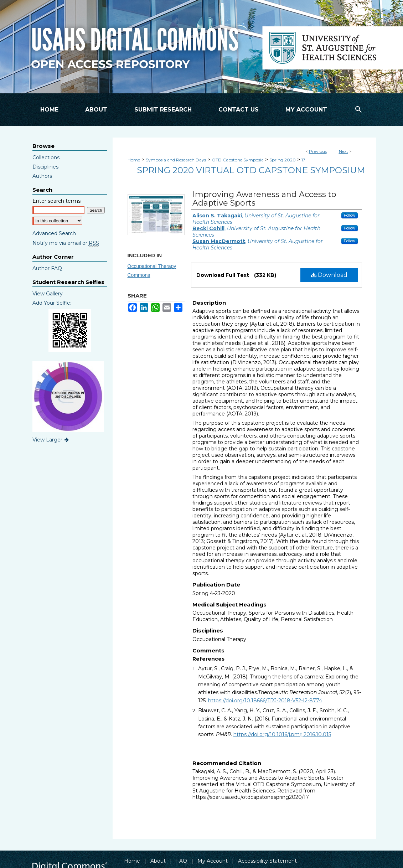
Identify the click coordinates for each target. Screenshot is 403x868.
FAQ (182, 861)
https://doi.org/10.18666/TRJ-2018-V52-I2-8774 (265, 701)
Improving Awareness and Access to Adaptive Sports (264, 199)
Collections (46, 157)
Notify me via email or (66, 243)
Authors (42, 176)
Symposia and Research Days (176, 160)
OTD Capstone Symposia (238, 160)
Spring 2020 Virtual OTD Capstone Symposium (251, 170)
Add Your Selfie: (52, 303)
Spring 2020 (283, 160)
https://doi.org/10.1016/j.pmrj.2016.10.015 (282, 734)
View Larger (51, 440)
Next (343, 151)
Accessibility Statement (267, 861)
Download (329, 275)
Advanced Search (54, 233)
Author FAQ (47, 268)
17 (303, 160)
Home (134, 160)
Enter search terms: (57, 201)
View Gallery (48, 294)
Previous (318, 151)
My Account (213, 861)
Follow (350, 215)
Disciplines (45, 167)
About (158, 861)
